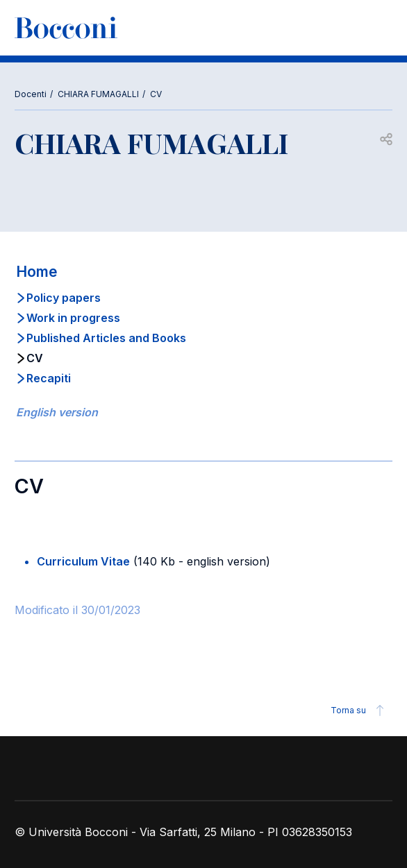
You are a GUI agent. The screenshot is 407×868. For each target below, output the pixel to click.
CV (156, 94)
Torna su (359, 710)
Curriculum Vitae (83, 561)
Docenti (31, 94)
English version (57, 412)
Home (37, 272)
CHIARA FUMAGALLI (98, 94)
